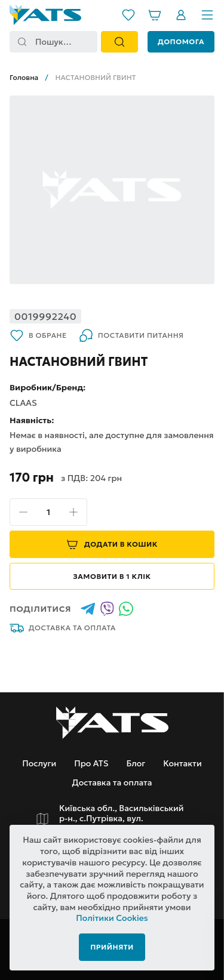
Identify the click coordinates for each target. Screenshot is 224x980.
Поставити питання (131, 335)
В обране (38, 335)
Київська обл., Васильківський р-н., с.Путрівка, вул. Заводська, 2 (122, 819)
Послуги (39, 763)
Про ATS (91, 763)
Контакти (182, 763)
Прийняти (112, 947)
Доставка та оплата (63, 628)
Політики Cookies (112, 918)
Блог (136, 763)
